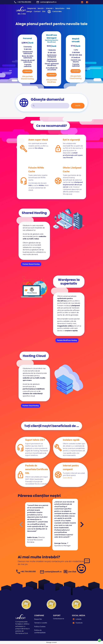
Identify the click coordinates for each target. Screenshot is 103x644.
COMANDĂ (27, 71)
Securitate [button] (60, 9)
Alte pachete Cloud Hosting (76, 77)
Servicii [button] (40, 9)
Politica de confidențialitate (40, 631)
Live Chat (72, 572)
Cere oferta (67, 478)
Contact (37, 11)
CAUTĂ (78, 106)
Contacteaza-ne (59, 619)
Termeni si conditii (41, 623)
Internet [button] (49, 9)
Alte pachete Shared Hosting (27, 78)
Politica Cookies (40, 627)
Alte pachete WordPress (51, 81)
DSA (44, 11)
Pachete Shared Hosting (31, 264)
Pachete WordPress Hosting (67, 340)
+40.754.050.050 (24, 2)
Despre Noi (32, 9)
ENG (24, 14)
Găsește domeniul (47, 99)
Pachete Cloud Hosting (31, 406)
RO (19, 14)
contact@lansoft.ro (48, 2)
